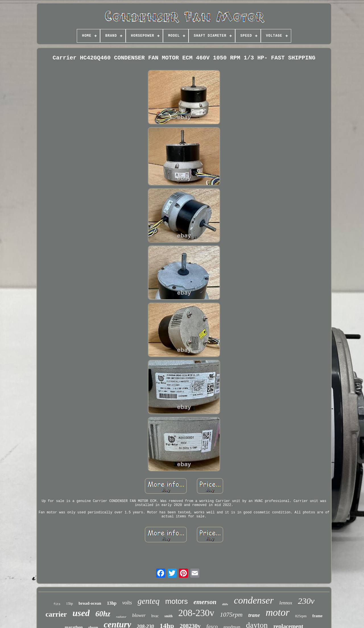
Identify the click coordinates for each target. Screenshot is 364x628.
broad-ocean (90, 603)
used (81, 613)
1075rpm (231, 614)
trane (254, 615)
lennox (286, 603)
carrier (56, 614)
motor (278, 612)
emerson (205, 602)
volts (127, 603)
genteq (149, 601)
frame (317, 616)
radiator (121, 617)
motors (176, 601)
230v (306, 601)
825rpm (301, 616)
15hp (69, 604)
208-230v (196, 613)
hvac (155, 616)
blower (139, 615)
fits (57, 604)
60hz (103, 614)
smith (168, 616)
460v (225, 604)
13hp (112, 603)
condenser (254, 600)
